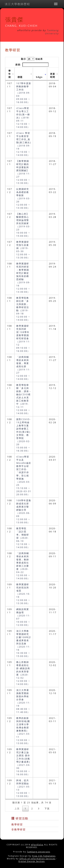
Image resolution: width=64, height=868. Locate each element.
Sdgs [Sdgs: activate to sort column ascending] (39, 77)
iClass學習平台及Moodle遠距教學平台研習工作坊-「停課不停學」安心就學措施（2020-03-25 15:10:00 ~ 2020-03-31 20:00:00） (24, 476)
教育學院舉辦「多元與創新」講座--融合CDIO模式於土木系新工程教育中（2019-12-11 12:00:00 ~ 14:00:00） (24, 399)
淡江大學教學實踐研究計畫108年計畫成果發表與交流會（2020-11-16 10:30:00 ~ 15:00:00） (24, 643)
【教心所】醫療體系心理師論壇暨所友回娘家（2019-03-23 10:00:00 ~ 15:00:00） (23, 225)
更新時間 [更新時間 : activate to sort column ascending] (53, 75)
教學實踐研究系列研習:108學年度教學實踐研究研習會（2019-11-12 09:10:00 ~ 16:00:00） (23, 338)
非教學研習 (18, 829)
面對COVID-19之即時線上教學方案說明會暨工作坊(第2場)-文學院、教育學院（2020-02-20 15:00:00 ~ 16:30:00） (24, 435)
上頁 (17, 808)
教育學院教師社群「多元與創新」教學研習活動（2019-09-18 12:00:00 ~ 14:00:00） (23, 309)
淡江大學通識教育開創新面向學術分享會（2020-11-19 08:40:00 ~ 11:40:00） (23, 701)
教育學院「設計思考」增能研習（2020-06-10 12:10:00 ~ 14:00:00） (23, 538)
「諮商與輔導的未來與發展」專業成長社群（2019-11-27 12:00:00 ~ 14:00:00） (23, 368)
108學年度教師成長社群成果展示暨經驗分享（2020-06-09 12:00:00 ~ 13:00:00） (24, 511)
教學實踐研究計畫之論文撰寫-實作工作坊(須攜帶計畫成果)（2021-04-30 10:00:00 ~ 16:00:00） (23, 762)
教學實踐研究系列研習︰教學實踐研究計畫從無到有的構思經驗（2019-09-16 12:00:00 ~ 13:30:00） (23, 278)
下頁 (47, 808)
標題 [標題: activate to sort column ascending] (20, 77)
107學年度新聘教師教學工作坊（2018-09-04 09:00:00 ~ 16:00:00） (24, 93)
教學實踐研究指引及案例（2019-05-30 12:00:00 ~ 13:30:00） (23, 250)
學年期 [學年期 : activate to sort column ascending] (10, 74)
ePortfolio (37, 845)
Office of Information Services (37, 859)
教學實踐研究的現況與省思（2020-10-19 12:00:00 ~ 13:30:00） (23, 594)
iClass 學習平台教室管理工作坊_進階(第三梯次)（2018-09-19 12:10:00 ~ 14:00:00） (24, 144)
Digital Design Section (32, 861)
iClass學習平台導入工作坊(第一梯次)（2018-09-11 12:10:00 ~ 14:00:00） (23, 118)
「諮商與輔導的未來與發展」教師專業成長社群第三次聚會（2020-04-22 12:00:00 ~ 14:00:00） (23, 566)
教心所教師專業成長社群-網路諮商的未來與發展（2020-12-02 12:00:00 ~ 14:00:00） (23, 673)
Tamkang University (52, 32)
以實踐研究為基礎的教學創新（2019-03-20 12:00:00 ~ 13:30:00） (23, 198)
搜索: (32, 65)
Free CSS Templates (44, 856)
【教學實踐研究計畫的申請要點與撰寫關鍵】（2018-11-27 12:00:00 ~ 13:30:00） (23, 172)
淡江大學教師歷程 (17, 4)
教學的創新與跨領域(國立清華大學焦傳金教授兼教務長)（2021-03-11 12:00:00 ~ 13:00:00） (23, 731)
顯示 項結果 (32, 59)
